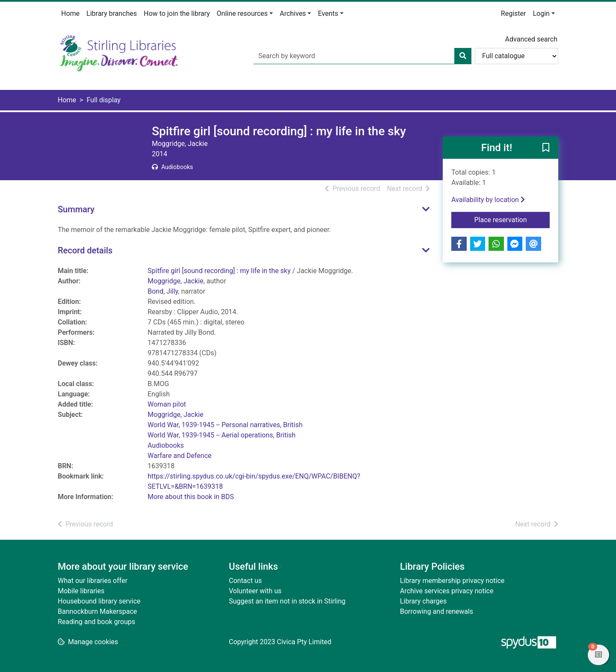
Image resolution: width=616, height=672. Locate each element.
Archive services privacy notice (447, 591)
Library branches (112, 13)
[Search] (463, 56)
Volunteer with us (255, 591)
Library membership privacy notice (452, 581)
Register (514, 13)
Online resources (242, 13)
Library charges (423, 601)
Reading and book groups (96, 622)
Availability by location (488, 200)
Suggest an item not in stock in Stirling (287, 601)
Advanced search (531, 39)
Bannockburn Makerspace (97, 611)
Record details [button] (85, 250)
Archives (293, 13)
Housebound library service (99, 601)
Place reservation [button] (512, 219)
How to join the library (177, 13)
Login (541, 13)
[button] (546, 148)
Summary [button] (76, 209)
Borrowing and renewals (437, 611)
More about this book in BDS (191, 497)
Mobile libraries (81, 591)
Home (70, 13)
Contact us (245, 581)
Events (328, 13)
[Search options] (517, 56)
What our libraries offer (93, 581)
